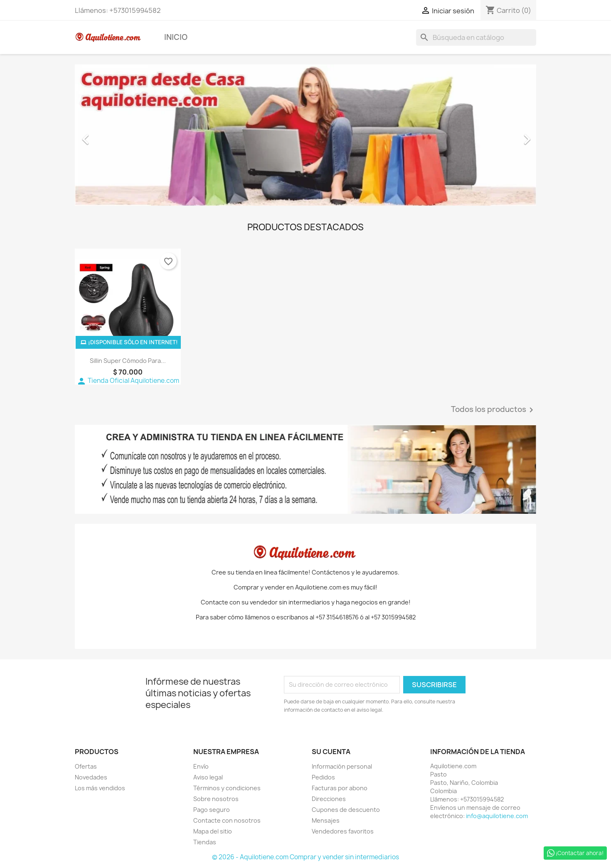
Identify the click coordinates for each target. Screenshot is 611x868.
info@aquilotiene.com (497, 816)
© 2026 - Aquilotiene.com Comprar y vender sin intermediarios (305, 857)
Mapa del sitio (213, 831)
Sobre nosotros (216, 799)
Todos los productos (494, 410)
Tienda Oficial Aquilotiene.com (128, 381)
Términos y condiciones (227, 788)
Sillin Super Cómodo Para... (128, 361)
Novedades (91, 777)
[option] (305, 135)
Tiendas (205, 842)
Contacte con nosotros (227, 820)
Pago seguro (212, 810)
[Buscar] (476, 37)
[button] (110, 135)
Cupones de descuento (346, 810)
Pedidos (323, 777)
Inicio (176, 37)
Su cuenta (331, 752)
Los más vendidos (100, 788)
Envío (201, 766)
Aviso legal (208, 777)
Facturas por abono (340, 788)
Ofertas (86, 766)
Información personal (342, 766)
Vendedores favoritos (343, 831)
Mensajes (326, 820)
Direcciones (329, 799)
